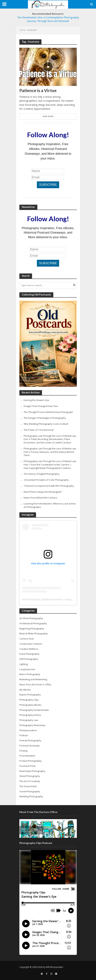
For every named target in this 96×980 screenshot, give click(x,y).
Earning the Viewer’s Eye (36, 400)
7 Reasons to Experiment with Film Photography (49, 486)
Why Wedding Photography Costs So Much (46, 424)
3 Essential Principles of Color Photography (46, 480)
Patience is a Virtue (38, 90)
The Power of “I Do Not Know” (39, 430)
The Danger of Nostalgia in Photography (45, 418)
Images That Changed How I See (41, 406)
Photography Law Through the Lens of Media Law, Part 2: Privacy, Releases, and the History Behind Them (50, 452)
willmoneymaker (53, 599)
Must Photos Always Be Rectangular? (43, 492)
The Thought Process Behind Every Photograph (48, 412)
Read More (48, 116)
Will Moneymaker (31, 599)
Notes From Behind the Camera (40, 498)
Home (22, 30)
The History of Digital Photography (42, 474)
